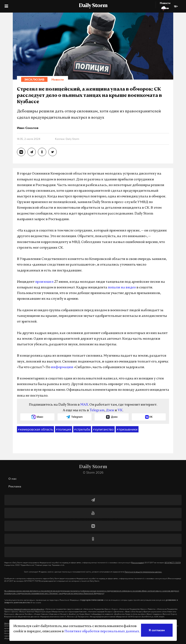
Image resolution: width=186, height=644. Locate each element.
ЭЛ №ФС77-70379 (173, 563)
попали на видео (122, 288)
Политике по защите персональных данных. (143, 572)
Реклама (15, 486)
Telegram (97, 410)
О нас (12, 479)
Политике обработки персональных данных (102, 631)
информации (62, 367)
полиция (64, 429)
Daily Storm (93, 6)
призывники (127, 429)
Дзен (110, 410)
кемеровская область (35, 429)
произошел (44, 282)
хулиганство (103, 429)
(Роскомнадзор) (138, 563)
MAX (84, 405)
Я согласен (157, 630)
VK (120, 410)
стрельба (82, 429)
